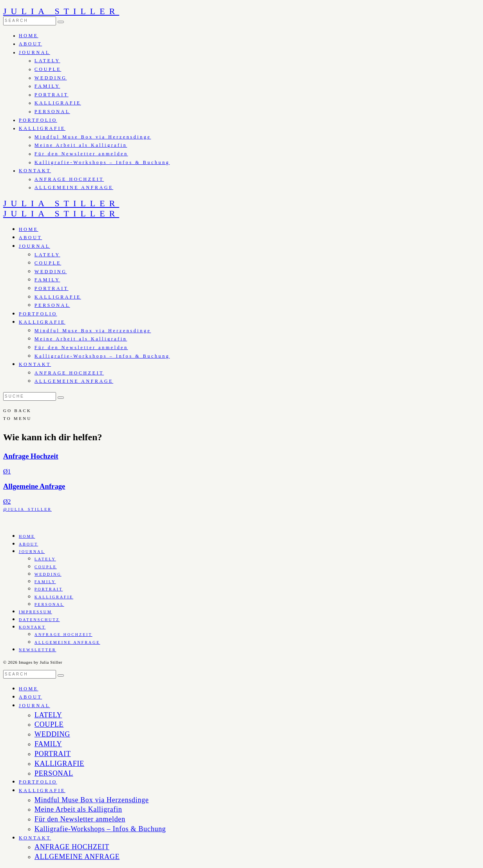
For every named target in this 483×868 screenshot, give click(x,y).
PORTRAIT (52, 95)
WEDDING (51, 78)
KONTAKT (35, 171)
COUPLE (48, 69)
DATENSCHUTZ (39, 620)
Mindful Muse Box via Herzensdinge (93, 137)
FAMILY (47, 86)
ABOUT (30, 44)
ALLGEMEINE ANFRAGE (74, 187)
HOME (29, 36)
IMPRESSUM (35, 612)
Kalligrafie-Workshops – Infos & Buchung (102, 162)
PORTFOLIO (38, 120)
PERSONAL (52, 112)
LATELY (47, 61)
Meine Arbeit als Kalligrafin (81, 145)
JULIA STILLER (61, 11)
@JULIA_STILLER (27, 509)
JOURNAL (34, 52)
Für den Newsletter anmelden (81, 154)
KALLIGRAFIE (58, 103)
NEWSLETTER (38, 650)
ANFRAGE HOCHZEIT (69, 179)
